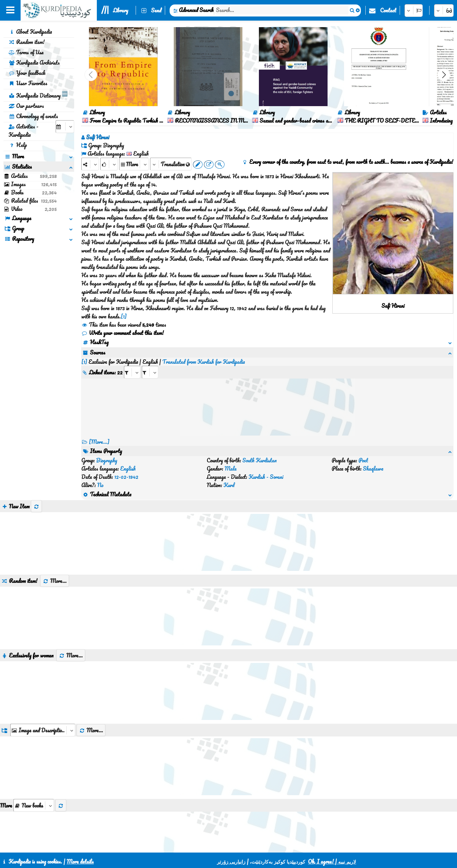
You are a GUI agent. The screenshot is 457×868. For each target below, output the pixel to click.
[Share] (90, 164)
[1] (124, 316)
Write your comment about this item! (123, 333)
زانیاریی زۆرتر (231, 861)
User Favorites (28, 83)
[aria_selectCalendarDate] (65, 127)
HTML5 (240, 845)
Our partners (26, 106)
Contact (388, 10)
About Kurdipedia (30, 32)
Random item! (27, 42)
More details (80, 861)
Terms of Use (26, 52)
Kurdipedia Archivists (34, 63)
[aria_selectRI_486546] (132, 364)
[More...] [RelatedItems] (99, 433)
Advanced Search (196, 10)
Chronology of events (33, 116)
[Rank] (109, 164)
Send (156, 10)
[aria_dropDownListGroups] (43, 689)
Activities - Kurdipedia (24, 131)
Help (18, 145)
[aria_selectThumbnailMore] (34, 764)
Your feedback (27, 73)
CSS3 (213, 845)
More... (55, 540)
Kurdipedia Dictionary (38, 94)
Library (121, 10)
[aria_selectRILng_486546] (150, 364)
